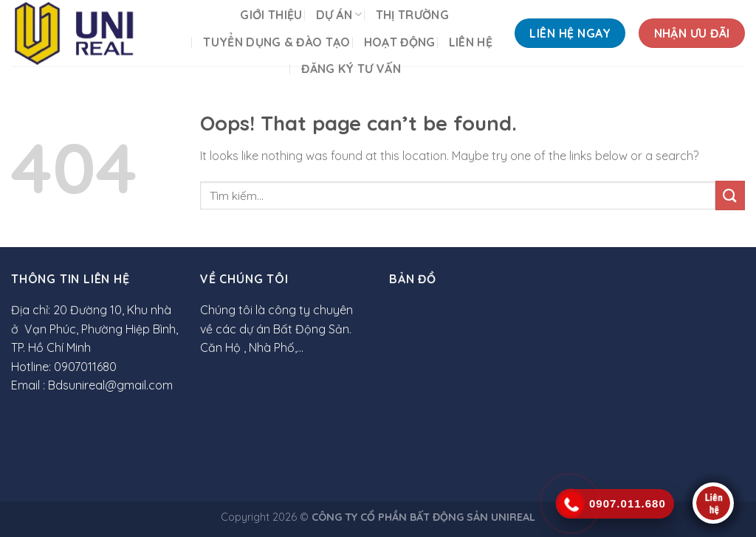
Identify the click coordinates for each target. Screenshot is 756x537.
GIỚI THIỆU (271, 15)
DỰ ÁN (339, 15)
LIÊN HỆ (471, 42)
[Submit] (730, 195)
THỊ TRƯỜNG (412, 15)
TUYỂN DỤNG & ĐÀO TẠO (276, 42)
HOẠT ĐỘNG (400, 42)
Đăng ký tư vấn (351, 69)
